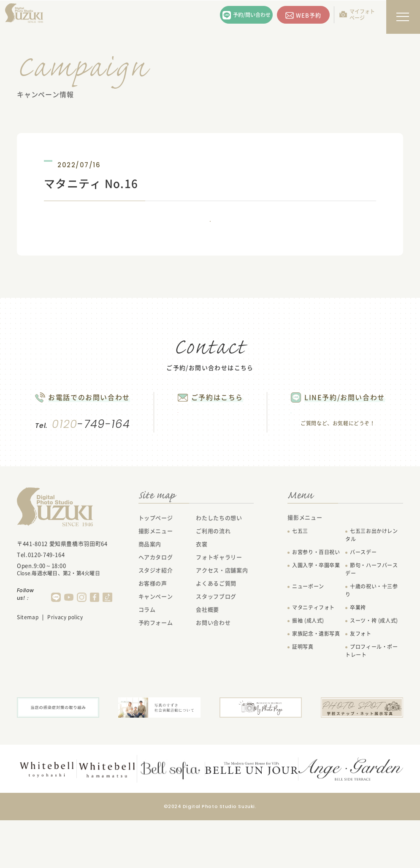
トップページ (156, 567)
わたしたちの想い (219, 567)
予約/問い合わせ (252, 15)
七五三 (300, 580)
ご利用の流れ (213, 580)
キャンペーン (156, 646)
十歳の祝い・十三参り (371, 640)
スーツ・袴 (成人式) (374, 670)
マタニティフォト (313, 657)
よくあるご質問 (216, 633)
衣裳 (202, 593)
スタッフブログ (216, 646)
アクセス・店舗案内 (222, 619)
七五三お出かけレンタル (371, 584)
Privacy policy (65, 667)
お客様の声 (153, 633)
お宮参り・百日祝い (316, 601)
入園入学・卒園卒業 (316, 615)
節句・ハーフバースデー (371, 619)
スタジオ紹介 (156, 619)
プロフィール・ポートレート (371, 700)
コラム (147, 659)
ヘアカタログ (156, 606)
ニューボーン (308, 636)
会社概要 (207, 659)
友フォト (360, 683)
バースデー (363, 601)
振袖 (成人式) (308, 670)
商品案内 (150, 593)
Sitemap (28, 667)
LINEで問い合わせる (352, 446)
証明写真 (303, 696)
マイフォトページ (362, 15)
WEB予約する (203, 446)
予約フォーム (156, 672)
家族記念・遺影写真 (316, 683)
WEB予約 (309, 15)
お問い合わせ (213, 672)
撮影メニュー (156, 580)
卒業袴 (358, 657)
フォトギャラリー (219, 606)
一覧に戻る (210, 233)
